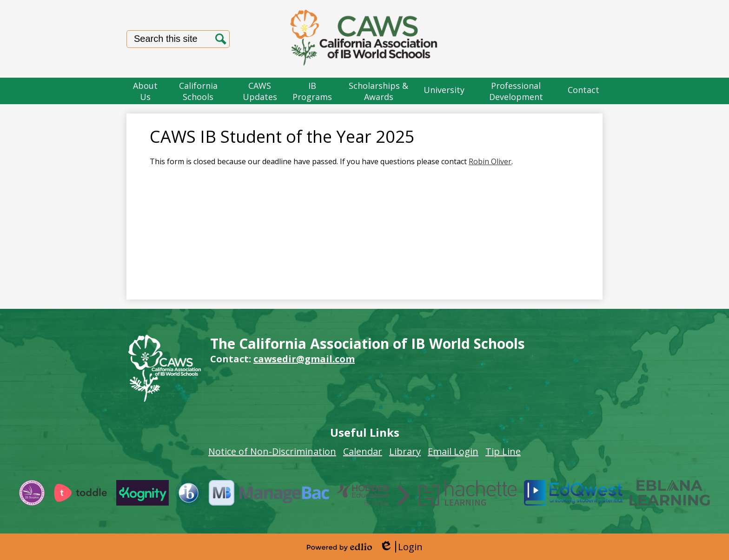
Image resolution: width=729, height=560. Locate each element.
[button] (146, 91)
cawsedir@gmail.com (304, 359)
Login (401, 547)
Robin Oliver (490, 161)
